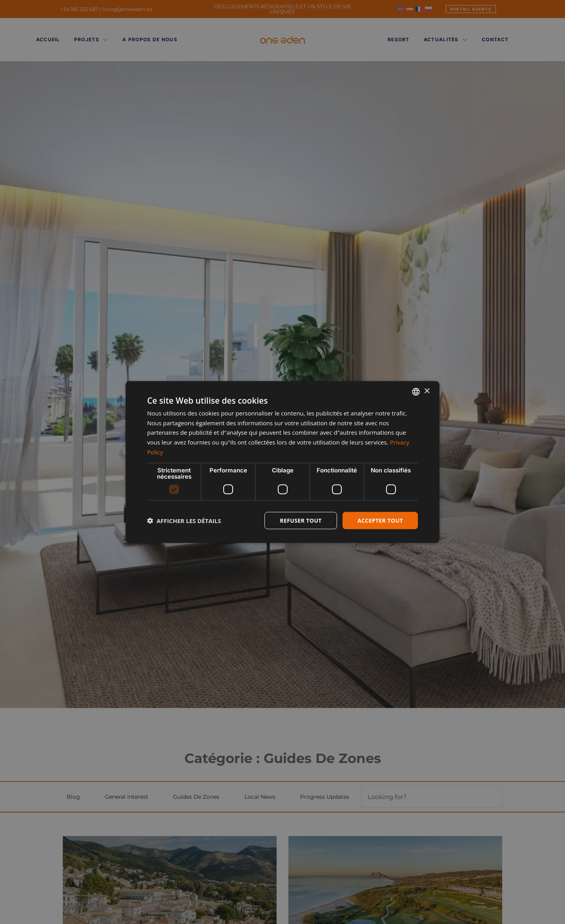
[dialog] (282, 462)
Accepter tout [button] (380, 520)
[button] (184, 521)
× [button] (427, 391)
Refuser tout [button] (301, 520)
